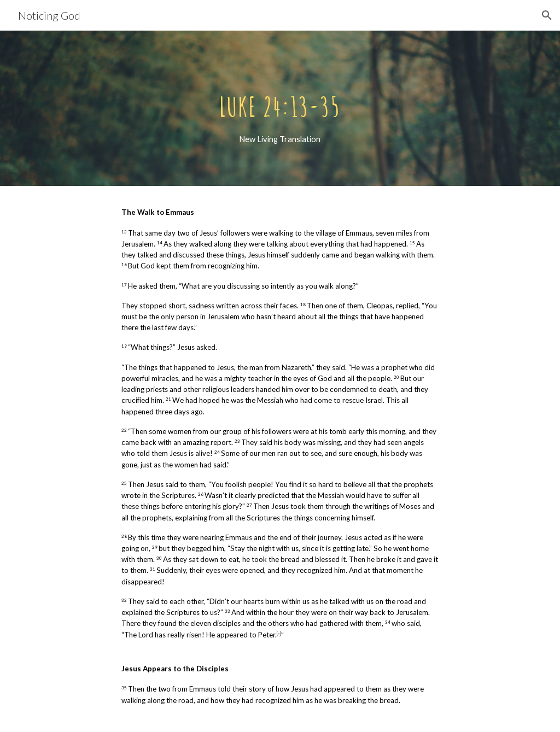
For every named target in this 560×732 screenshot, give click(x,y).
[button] (547, 15)
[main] (280, 109)
